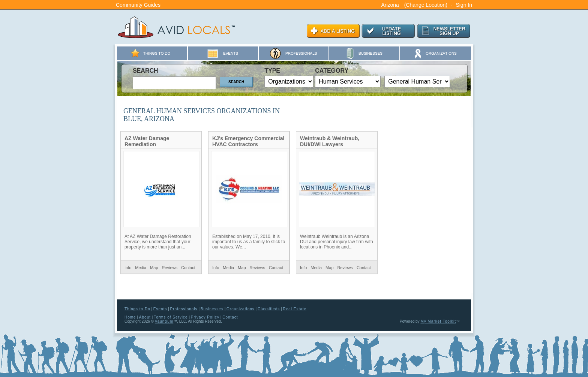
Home (130, 317)
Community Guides (138, 5)
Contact (188, 268)
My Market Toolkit (438, 321)
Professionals (184, 309)
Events (160, 309)
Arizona (390, 5)
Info (128, 268)
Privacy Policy (205, 317)
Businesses (212, 309)
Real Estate (295, 309)
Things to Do (137, 309)
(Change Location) (426, 5)
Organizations (241, 309)
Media (141, 268)
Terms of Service (171, 317)
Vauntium (164, 321)
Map (154, 268)
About (145, 317)
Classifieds (269, 309)
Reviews (169, 268)
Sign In (464, 5)
